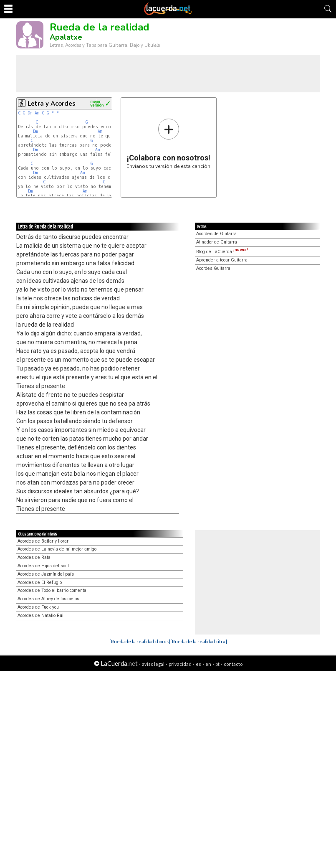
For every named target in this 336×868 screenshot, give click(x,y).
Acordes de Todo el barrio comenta (52, 590)
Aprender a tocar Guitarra (222, 260)
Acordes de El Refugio (40, 582)
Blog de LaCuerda (222, 252)
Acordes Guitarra (213, 268)
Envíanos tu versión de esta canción (168, 143)
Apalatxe (66, 37)
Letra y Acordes (52, 104)
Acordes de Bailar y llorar (43, 541)
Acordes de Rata (34, 557)
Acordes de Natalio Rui (40, 615)
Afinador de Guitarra (217, 242)
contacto (233, 664)
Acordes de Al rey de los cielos (48, 599)
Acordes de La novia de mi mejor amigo (57, 549)
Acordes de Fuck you (38, 607)
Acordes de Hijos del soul (43, 566)
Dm (30, 113)
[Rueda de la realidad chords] (140, 641)
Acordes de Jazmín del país (46, 574)
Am (37, 113)
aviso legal (153, 664)
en (208, 664)
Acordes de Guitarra (216, 234)
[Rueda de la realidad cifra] (199, 641)
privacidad (180, 664)
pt (217, 664)
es (198, 664)
